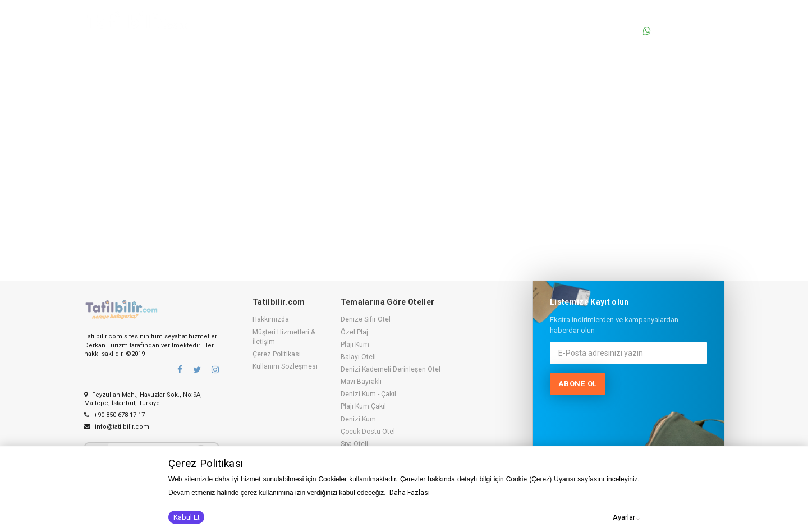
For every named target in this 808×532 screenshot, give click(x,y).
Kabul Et (187, 517)
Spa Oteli (354, 444)
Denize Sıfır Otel (366, 319)
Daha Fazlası (410, 493)
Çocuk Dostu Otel (368, 432)
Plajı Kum (355, 345)
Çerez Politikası (277, 354)
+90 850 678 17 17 (114, 415)
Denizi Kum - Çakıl (368, 394)
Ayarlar (624, 517)
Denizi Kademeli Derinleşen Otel (391, 369)
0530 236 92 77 (679, 31)
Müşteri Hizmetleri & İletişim (284, 337)
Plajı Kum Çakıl (363, 406)
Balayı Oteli (358, 357)
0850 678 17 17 (679, 19)
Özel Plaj (354, 332)
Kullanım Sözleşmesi (285, 366)
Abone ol (578, 384)
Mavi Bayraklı (361, 382)
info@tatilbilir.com (117, 427)
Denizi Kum (358, 419)
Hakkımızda (271, 319)
